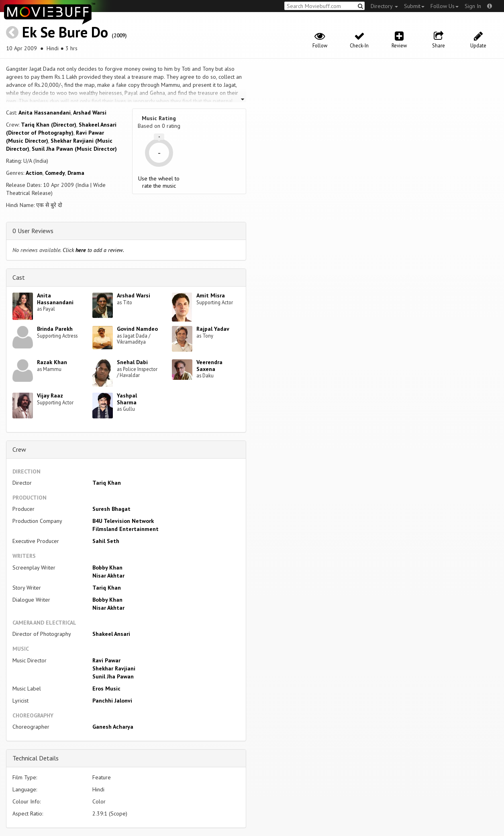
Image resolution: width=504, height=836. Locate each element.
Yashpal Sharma (127, 399)
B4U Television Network (123, 521)
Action (34, 173)
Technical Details (36, 758)
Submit (414, 6)
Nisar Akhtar (108, 576)
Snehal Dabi (132, 362)
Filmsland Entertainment (125, 529)
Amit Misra (211, 295)
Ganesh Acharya (113, 727)
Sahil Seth (106, 541)
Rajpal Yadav (213, 329)
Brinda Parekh (55, 329)
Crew (19, 449)
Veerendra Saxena (209, 366)
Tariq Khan (107, 483)
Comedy (55, 173)
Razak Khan (52, 362)
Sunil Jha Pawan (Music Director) (74, 149)
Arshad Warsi (90, 113)
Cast (19, 277)
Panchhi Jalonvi (112, 701)
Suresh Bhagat (111, 509)
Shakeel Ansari (111, 634)
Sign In (473, 6)
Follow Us (445, 6)
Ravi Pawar (106, 660)
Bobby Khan (107, 568)
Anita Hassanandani (45, 113)
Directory (384, 6)
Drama (76, 173)
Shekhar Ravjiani (114, 668)
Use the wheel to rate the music (159, 182)
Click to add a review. (93, 250)
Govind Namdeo (137, 329)
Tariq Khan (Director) (49, 125)
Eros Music (106, 688)
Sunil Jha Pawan (113, 676)
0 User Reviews (33, 231)
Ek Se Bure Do (65, 32)
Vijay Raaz (50, 395)
